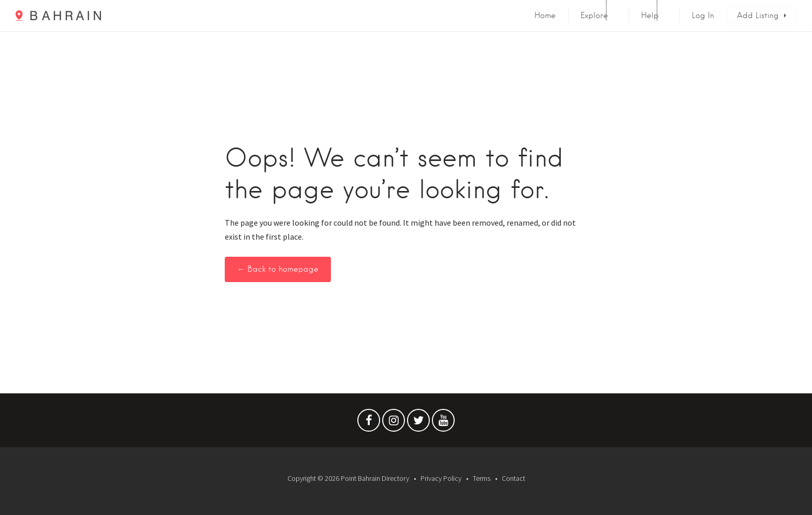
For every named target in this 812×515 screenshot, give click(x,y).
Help (650, 16)
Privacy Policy (441, 478)
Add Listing (758, 16)
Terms (482, 478)
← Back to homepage (278, 269)
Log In (703, 16)
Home (545, 16)
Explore (594, 16)
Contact (513, 478)
